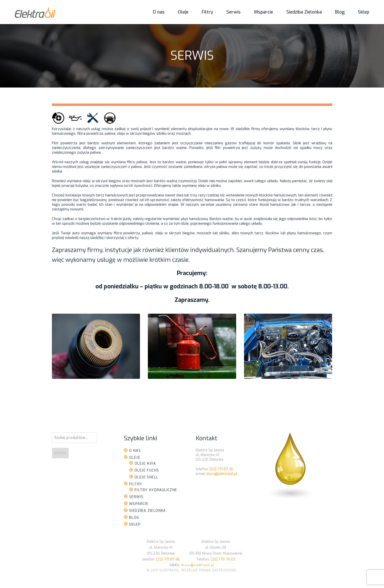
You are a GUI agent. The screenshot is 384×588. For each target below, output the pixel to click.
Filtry (207, 12)
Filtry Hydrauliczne (156, 490)
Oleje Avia (145, 463)
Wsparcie (263, 12)
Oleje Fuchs (147, 470)
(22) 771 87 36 (221, 469)
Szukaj (60, 453)
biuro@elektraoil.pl (222, 474)
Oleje (183, 12)
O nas (159, 12)
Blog (340, 12)
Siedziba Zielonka (304, 12)
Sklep (364, 12)
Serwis (233, 12)
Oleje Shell (146, 477)
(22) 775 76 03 (223, 559)
